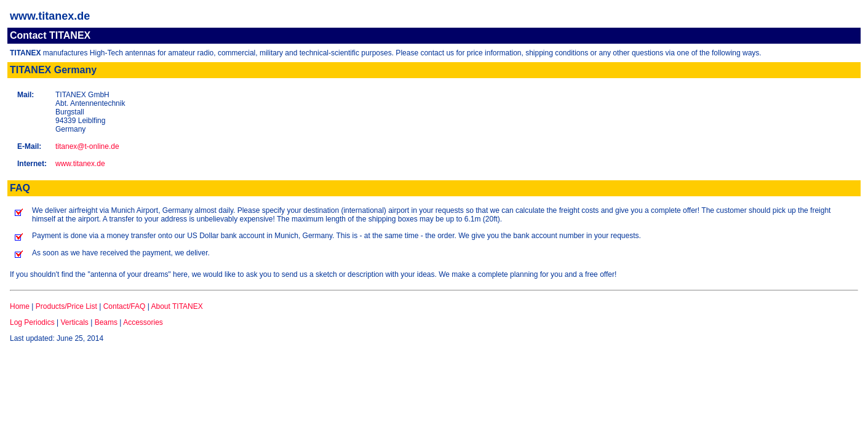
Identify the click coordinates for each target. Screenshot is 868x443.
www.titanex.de (80, 164)
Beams (106, 322)
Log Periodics (32, 322)
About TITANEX (177, 306)
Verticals (75, 322)
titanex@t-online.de (87, 146)
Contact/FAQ (125, 306)
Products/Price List (66, 306)
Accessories (143, 322)
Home (20, 306)
